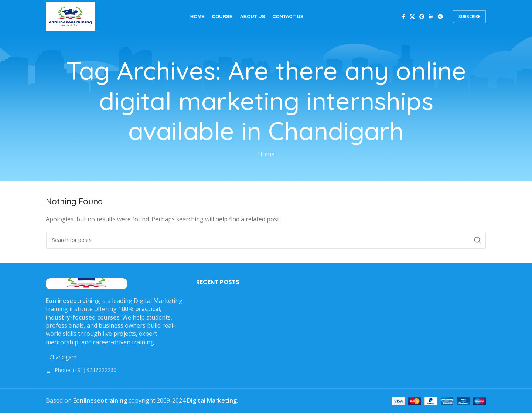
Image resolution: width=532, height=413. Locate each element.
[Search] (266, 240)
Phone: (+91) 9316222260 (86, 370)
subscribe (469, 16)
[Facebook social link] (403, 17)
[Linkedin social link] (431, 17)
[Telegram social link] (440, 17)
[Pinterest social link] (422, 17)
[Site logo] (70, 16)
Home (266, 154)
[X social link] (412, 17)
